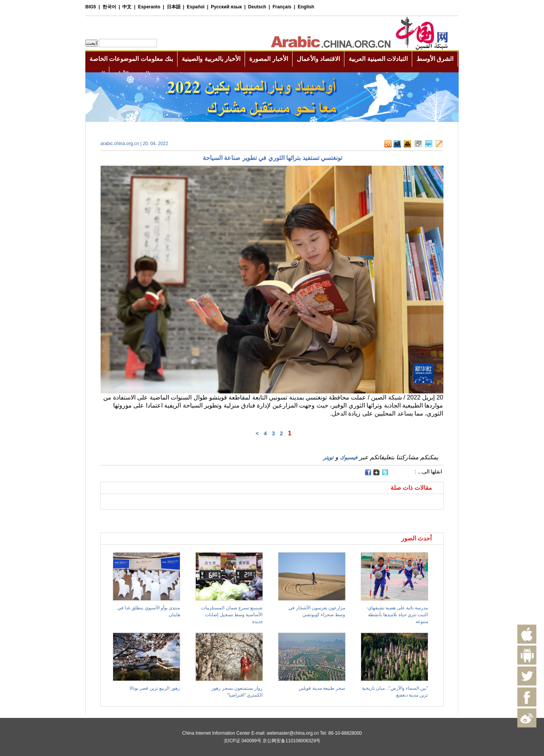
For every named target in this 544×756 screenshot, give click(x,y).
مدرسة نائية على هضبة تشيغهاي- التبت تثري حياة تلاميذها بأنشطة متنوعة (397, 615)
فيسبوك (349, 457)
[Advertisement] (186, 519)
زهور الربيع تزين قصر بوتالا (155, 688)
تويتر (328, 457)
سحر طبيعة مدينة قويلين (322, 688)
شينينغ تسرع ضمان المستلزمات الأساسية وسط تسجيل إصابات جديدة (232, 615)
